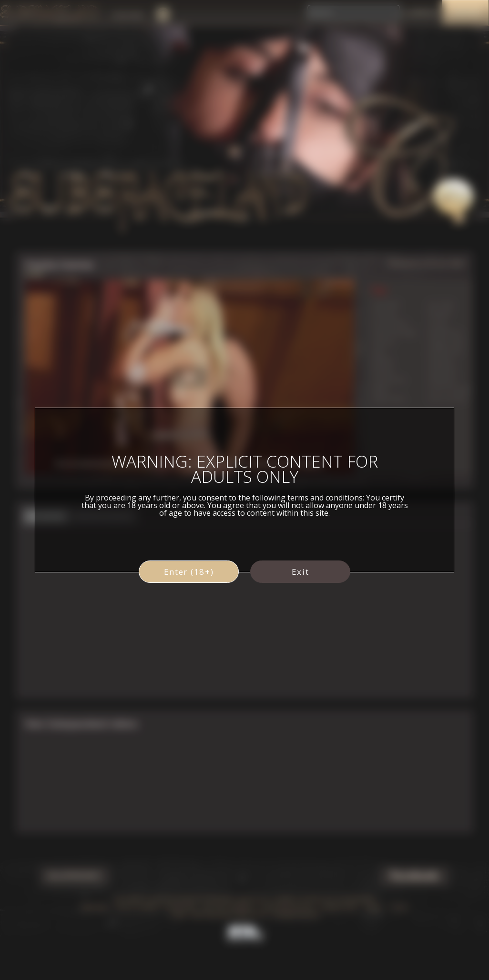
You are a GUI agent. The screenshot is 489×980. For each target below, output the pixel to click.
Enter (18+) (189, 572)
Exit (301, 572)
